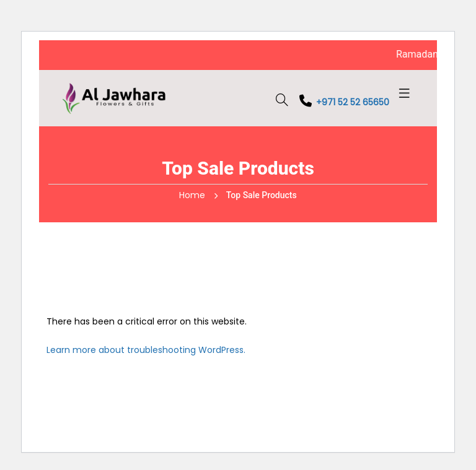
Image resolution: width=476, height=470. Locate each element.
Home (192, 195)
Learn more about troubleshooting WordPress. (146, 350)
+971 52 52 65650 (344, 102)
